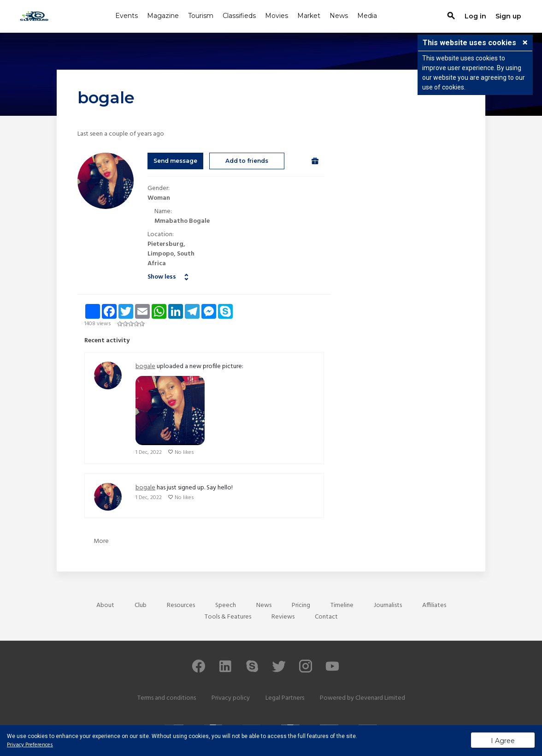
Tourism (201, 16)
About (105, 605)
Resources (181, 605)
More (101, 541)
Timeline (342, 605)
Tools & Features (228, 617)
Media (367, 16)
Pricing (301, 605)
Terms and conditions (167, 698)
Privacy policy (231, 698)
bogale (145, 366)
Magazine (163, 16)
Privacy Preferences (30, 745)
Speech (226, 605)
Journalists (388, 605)
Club (141, 605)
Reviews (283, 617)
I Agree (503, 741)
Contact (326, 617)
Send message (175, 161)
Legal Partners (285, 698)
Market (309, 16)
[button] (525, 43)
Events (127, 16)
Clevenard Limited (380, 698)
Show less (162, 277)
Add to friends (247, 161)
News (339, 16)
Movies (277, 16)
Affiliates (434, 605)
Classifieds (239, 16)
